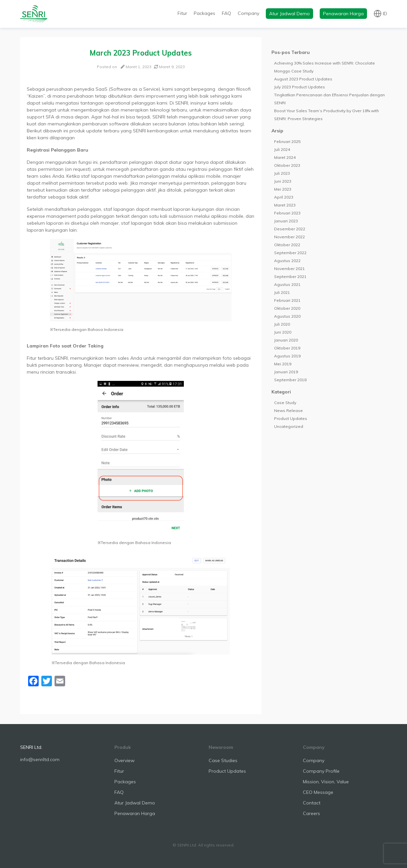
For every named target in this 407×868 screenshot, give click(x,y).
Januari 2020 (286, 340)
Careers (311, 813)
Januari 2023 (286, 221)
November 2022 (289, 237)
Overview (124, 760)
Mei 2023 (283, 189)
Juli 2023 (282, 173)
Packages (204, 13)
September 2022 (290, 253)
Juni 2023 (283, 181)
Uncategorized (289, 426)
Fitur (182, 13)
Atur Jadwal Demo (289, 14)
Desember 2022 (290, 229)
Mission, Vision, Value (326, 782)
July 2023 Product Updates (300, 87)
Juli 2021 (282, 292)
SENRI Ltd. (31, 747)
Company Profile (321, 771)
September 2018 (290, 380)
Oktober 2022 (287, 245)
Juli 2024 (282, 149)
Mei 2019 (283, 364)
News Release (288, 411)
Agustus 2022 (287, 261)
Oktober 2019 (287, 348)
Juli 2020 (282, 324)
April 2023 (284, 197)
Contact (312, 803)
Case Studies (223, 760)
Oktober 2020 (287, 308)
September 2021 (290, 276)
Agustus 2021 (287, 284)
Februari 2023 (287, 213)
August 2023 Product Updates (303, 79)
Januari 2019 (286, 372)
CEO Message (318, 792)
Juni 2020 (283, 332)
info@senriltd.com (40, 759)
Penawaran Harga (343, 14)
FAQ (226, 13)
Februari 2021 (287, 300)
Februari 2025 (287, 141)
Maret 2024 (285, 157)
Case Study (285, 403)
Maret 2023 (285, 205)
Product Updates (291, 418)
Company (248, 13)
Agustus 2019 (287, 356)
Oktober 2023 (287, 165)
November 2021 (289, 269)
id (385, 13)
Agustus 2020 (287, 316)
